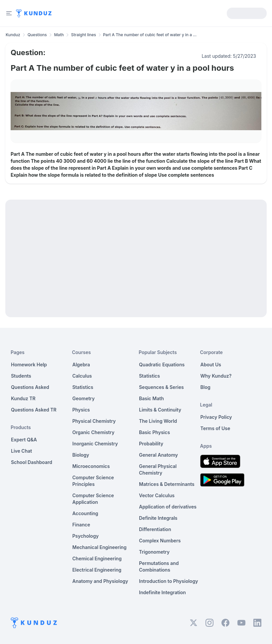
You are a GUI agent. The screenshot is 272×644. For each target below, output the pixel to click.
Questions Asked (30, 387)
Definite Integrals (158, 518)
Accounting (85, 513)
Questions (37, 35)
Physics (81, 410)
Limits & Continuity (160, 410)
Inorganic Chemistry (95, 444)
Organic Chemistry (94, 432)
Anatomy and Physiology (100, 581)
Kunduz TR (23, 398)
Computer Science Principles (93, 481)
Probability (151, 444)
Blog (205, 387)
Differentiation (155, 529)
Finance (81, 525)
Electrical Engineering (97, 570)
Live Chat (21, 451)
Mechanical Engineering (100, 547)
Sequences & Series (161, 387)
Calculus (82, 376)
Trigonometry (154, 552)
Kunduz (13, 35)
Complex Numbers (160, 541)
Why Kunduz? (216, 376)
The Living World (158, 421)
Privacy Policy (216, 417)
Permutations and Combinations (159, 566)
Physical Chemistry (94, 421)
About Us (211, 365)
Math (59, 35)
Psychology (86, 536)
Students (21, 376)
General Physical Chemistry (158, 469)
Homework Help (29, 365)
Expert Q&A (24, 440)
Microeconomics (91, 466)
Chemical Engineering (97, 558)
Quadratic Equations (162, 365)
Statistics (83, 387)
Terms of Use (215, 428)
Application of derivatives (168, 507)
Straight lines (84, 35)
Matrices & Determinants (167, 484)
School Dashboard (32, 462)
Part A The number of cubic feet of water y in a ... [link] (150, 35)
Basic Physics (154, 432)
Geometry (84, 398)
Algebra (81, 365)
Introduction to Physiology (168, 581)
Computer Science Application (93, 499)
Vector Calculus (157, 495)
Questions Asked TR (34, 410)
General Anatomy (158, 455)
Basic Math (151, 398)
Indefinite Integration (162, 592)
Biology (81, 455)
